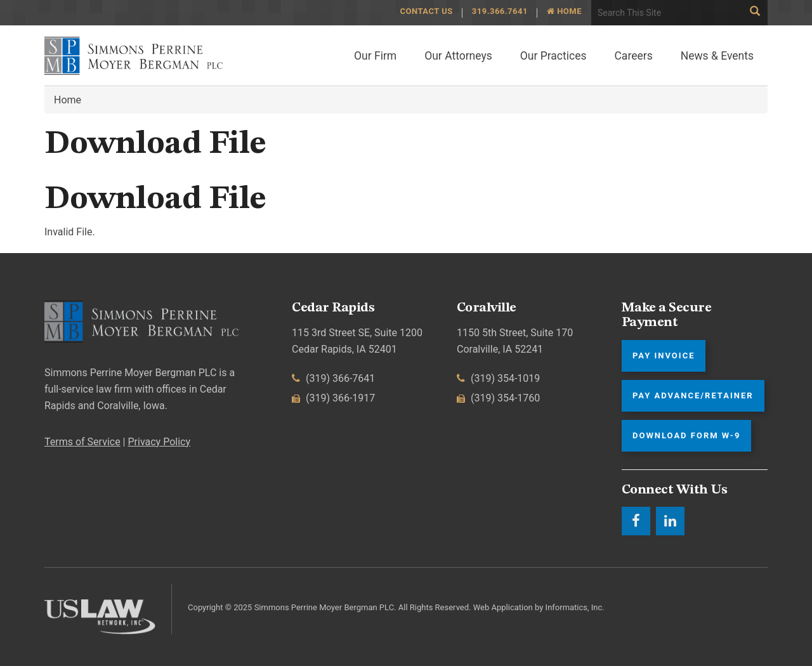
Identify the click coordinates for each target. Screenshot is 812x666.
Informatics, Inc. (575, 607)
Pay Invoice (664, 356)
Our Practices (553, 56)
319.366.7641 (500, 11)
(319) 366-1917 (333, 398)
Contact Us (426, 11)
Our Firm (375, 56)
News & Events (717, 56)
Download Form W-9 (686, 435)
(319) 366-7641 (333, 378)
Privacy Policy (159, 442)
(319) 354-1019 (498, 378)
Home (564, 11)
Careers (633, 56)
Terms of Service (82, 442)
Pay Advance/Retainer (693, 395)
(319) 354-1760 (498, 398)
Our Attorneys (458, 56)
